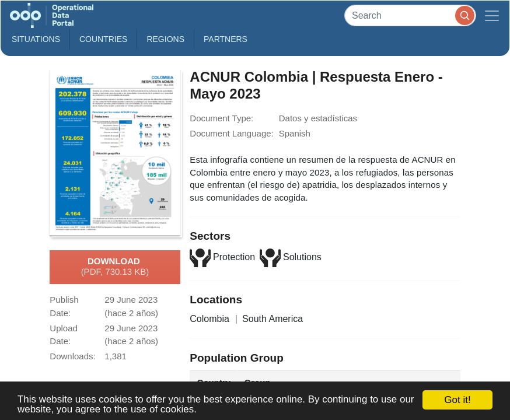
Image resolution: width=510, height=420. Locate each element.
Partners (226, 39)
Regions (165, 39)
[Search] (410, 15)
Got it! (457, 400)
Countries (103, 39)
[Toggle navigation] (492, 15)
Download (115, 267)
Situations (36, 39)
